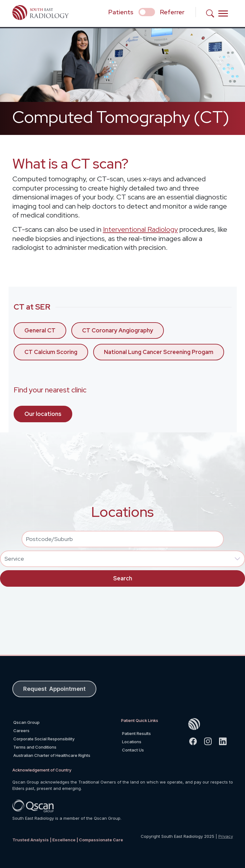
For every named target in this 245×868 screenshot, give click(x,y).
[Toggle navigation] (223, 13)
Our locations (43, 414)
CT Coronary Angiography (118, 330)
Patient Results (136, 733)
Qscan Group (26, 722)
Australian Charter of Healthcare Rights (52, 755)
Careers (21, 731)
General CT (40, 330)
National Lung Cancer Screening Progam (159, 352)
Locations (132, 742)
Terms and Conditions (35, 747)
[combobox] (123, 539)
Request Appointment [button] (54, 689)
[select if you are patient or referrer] (147, 12)
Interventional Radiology (140, 229)
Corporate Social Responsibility (44, 739)
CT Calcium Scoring (51, 352)
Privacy (226, 836)
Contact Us (133, 750)
